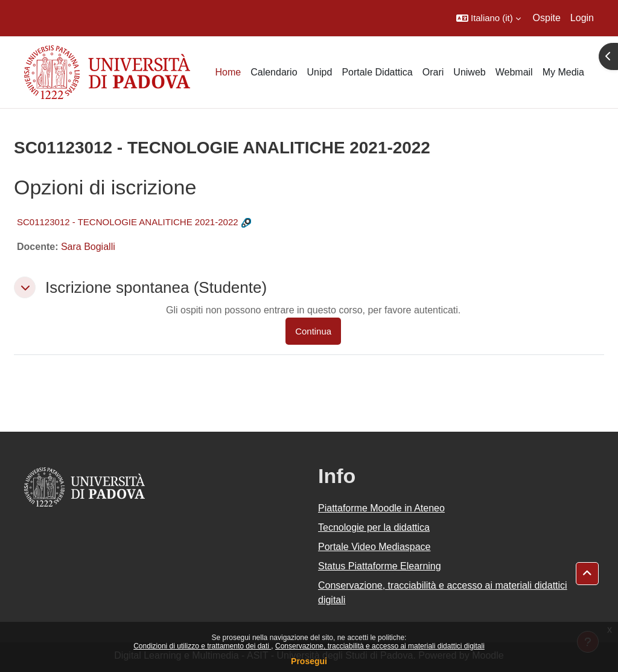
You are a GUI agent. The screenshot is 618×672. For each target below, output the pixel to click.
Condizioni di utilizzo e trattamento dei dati (202, 646)
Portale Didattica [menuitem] (377, 72)
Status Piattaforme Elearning (380, 566)
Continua (313, 331)
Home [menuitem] (228, 72)
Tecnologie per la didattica (374, 527)
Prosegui (309, 661)
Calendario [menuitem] (274, 72)
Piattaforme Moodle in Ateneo (381, 508)
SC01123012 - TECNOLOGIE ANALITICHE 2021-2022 (128, 222)
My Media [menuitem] (563, 72)
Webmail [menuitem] (514, 72)
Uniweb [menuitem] (469, 72)
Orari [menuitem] (433, 72)
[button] (489, 18)
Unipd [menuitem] (320, 72)
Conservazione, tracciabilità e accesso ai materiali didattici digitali (380, 646)
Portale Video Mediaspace (374, 547)
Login (582, 18)
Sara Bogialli (88, 247)
